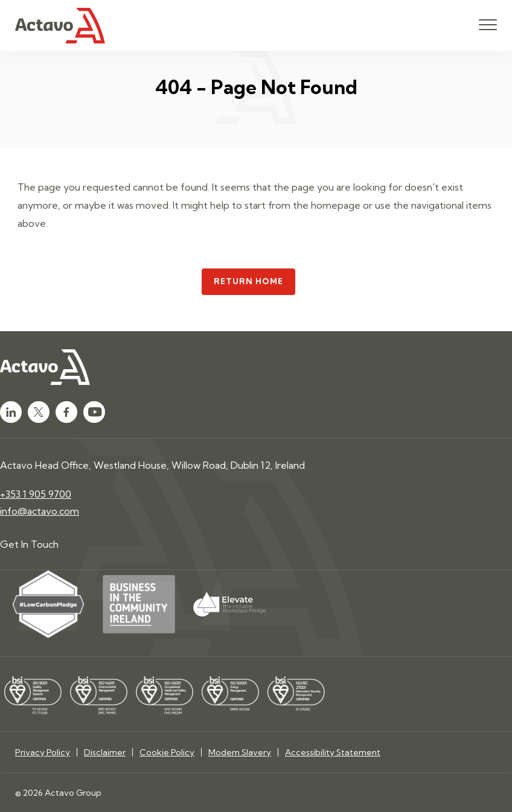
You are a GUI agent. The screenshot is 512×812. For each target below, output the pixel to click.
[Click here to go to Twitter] (39, 412)
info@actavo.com (40, 511)
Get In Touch (29, 544)
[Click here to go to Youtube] (94, 412)
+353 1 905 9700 (36, 494)
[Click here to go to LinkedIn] (11, 412)
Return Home (249, 281)
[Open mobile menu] (488, 25)
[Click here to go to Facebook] (66, 412)
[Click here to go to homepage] (60, 26)
